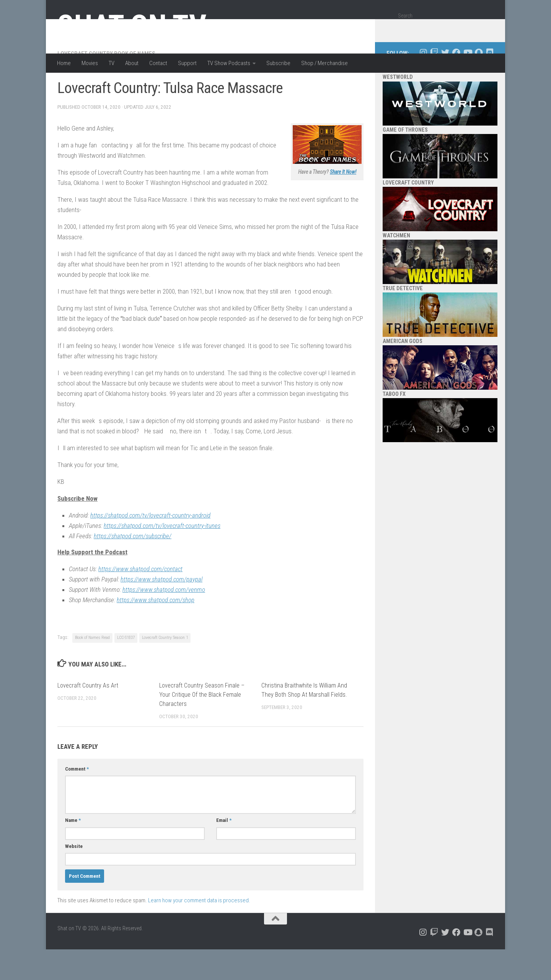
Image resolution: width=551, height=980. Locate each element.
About (132, 63)
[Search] (485, 28)
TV (112, 63)
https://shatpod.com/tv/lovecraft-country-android (150, 546)
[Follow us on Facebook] (456, 83)
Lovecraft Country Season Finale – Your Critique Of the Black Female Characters (202, 725)
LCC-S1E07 (126, 668)
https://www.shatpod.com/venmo (164, 620)
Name (73, 851)
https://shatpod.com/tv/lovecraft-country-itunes (162, 556)
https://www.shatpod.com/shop (156, 630)
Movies (90, 63)
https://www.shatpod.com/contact (140, 599)
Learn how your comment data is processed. (199, 931)
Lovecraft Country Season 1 (165, 668)
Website (74, 877)
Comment (77, 800)
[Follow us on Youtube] (467, 83)
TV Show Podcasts (229, 63)
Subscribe (278, 63)
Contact (158, 63)
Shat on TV (132, 26)
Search (405, 16)
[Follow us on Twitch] (434, 83)
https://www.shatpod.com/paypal (161, 610)
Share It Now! (343, 203)
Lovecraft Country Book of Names (106, 84)
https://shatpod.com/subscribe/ (133, 567)
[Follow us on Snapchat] (478, 83)
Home (64, 63)
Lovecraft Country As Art (88, 716)
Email (224, 851)
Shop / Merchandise (324, 63)
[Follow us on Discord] (490, 83)
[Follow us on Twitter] (445, 83)
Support (187, 63)
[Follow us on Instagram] (423, 83)
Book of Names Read (92, 668)
